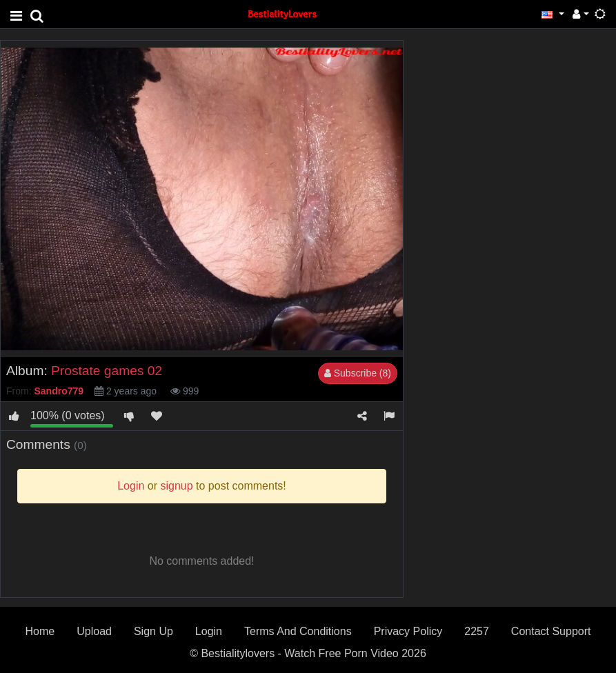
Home (40, 631)
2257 (477, 631)
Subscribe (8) (358, 373)
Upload (94, 631)
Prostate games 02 (107, 371)
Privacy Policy (408, 631)
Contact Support (551, 631)
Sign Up (153, 631)
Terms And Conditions (298, 631)
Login (209, 631)
